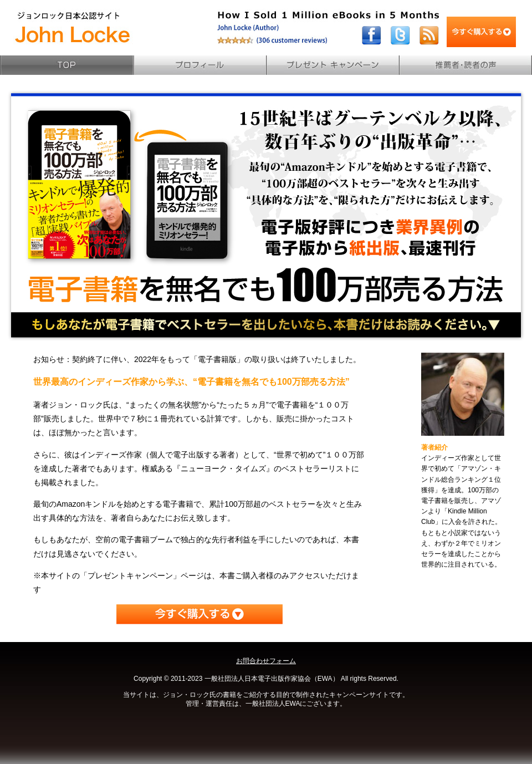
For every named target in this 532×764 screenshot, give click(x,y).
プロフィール (199, 65)
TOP (66, 65)
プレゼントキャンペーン (332, 65)
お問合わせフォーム (266, 661)
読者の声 (465, 65)
